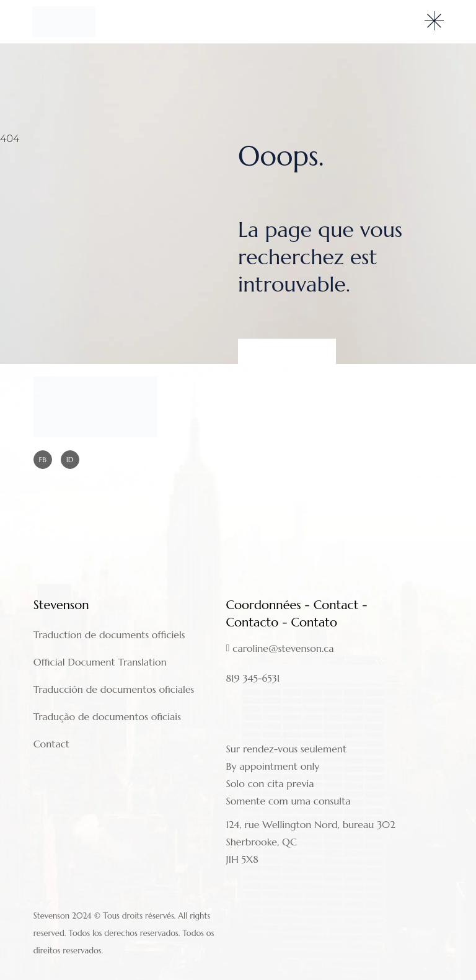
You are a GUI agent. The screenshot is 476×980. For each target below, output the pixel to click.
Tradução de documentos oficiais (107, 716)
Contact (51, 744)
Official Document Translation (100, 662)
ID (70, 459)
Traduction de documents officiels (109, 635)
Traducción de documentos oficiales (114, 689)
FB (43, 459)
